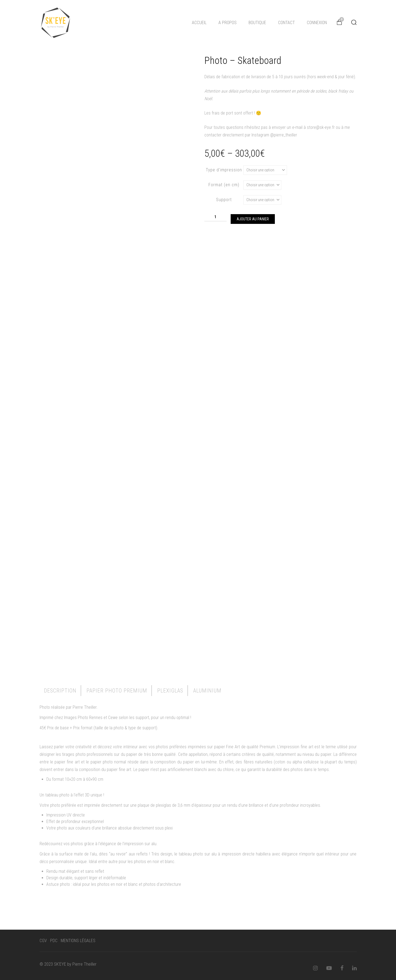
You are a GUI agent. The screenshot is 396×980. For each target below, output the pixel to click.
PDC (54, 941)
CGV (43, 941)
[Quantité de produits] (215, 217)
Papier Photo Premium (117, 691)
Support (224, 200)
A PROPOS (228, 23)
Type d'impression (224, 170)
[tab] (60, 691)
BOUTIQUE (257, 23)
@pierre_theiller (284, 135)
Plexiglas (170, 691)
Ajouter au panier (253, 219)
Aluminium (207, 691)
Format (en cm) (224, 185)
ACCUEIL (199, 23)
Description (60, 691)
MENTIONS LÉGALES (78, 941)
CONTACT (286, 23)
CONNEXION (317, 23)
